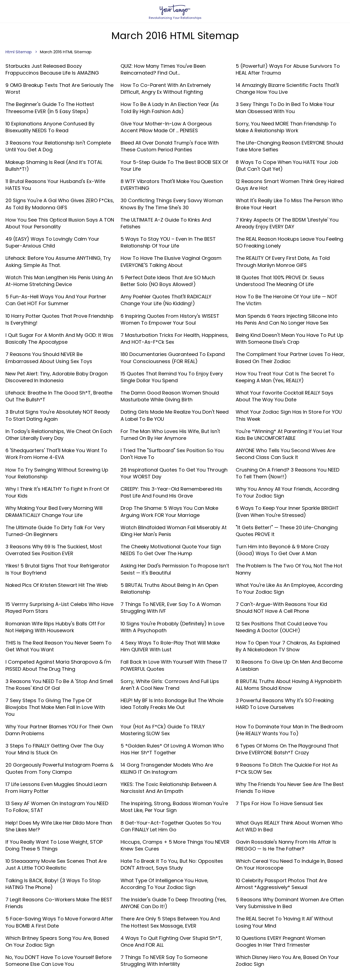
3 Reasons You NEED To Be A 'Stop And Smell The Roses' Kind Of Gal (59, 685)
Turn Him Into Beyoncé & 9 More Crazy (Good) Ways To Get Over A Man (282, 550)
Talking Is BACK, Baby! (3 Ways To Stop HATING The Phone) (53, 884)
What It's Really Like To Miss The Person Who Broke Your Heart (289, 204)
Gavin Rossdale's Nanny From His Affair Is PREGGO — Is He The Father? (286, 845)
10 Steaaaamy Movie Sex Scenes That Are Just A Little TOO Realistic (56, 864)
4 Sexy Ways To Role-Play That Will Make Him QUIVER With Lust (170, 646)
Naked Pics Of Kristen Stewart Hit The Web (57, 585)
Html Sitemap (19, 52)
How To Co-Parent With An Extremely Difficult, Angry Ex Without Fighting (166, 89)
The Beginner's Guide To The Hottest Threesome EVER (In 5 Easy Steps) (50, 108)
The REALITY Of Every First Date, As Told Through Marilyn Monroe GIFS (283, 261)
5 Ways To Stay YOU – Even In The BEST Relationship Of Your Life (168, 242)
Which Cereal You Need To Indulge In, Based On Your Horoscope (289, 864)
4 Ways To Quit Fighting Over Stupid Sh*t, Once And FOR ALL (171, 941)
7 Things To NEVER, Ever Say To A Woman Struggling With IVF (171, 608)
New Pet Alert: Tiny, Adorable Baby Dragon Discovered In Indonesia (57, 377)
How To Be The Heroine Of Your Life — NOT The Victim (287, 300)
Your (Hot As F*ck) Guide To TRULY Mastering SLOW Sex (163, 730)
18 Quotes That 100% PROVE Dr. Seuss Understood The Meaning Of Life (280, 281)
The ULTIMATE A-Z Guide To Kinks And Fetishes (166, 223)
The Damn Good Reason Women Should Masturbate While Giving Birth (170, 396)
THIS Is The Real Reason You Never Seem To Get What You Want (59, 646)
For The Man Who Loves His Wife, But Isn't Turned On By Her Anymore (170, 435)
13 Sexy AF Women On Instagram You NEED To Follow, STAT (57, 807)
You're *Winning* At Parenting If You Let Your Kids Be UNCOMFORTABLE (289, 435)
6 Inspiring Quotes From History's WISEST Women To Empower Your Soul (170, 319)
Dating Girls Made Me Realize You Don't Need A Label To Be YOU (175, 415)
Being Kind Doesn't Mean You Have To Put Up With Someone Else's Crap (290, 339)
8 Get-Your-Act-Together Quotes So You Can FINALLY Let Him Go (171, 826)
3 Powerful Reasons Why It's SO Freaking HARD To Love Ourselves (285, 704)
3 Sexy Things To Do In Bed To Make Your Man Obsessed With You (285, 108)
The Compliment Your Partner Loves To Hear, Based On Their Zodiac (290, 358)
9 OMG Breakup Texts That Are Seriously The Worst (59, 89)
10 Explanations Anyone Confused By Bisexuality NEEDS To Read (50, 127)
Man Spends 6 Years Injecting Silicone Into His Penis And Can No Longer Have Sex (287, 319)
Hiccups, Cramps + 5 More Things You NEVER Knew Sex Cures (175, 845)
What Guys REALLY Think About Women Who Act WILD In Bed (289, 826)
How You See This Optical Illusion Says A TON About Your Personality (60, 223)
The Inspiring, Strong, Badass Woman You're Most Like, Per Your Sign (174, 807)
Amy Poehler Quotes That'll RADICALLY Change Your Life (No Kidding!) (166, 300)
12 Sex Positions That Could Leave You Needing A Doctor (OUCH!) (282, 627)
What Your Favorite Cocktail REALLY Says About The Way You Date (285, 396)
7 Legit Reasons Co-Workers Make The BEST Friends (59, 903)
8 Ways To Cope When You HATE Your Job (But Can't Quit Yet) (287, 166)
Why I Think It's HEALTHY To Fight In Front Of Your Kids (57, 492)
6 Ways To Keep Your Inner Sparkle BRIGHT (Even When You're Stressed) (287, 511)
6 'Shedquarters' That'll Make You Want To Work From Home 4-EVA (56, 454)
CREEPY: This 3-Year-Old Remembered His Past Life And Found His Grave (171, 492)
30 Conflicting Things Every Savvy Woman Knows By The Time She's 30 (172, 204)
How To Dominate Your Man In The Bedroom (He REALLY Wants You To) (289, 730)
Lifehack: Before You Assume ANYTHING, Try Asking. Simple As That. (58, 261)
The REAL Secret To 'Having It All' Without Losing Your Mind (284, 922)
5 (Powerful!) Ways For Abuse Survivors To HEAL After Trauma (288, 69)
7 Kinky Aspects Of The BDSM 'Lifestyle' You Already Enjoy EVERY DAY (287, 223)
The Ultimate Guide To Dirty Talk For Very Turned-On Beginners (55, 531)
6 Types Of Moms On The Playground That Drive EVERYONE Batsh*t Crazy (287, 749)
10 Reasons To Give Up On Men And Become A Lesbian (289, 665)
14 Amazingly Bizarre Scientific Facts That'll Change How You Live (287, 89)
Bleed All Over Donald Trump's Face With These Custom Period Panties (170, 146)
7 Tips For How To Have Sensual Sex (279, 803)
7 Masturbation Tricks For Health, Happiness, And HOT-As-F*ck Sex (175, 339)
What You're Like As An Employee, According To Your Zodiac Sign (289, 588)
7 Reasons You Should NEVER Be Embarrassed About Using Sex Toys (49, 358)
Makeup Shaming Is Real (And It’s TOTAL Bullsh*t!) (54, 166)
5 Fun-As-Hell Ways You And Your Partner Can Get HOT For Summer (56, 300)
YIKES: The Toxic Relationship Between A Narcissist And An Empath (169, 788)
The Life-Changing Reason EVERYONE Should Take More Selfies (289, 146)
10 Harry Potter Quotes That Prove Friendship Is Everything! (59, 319)
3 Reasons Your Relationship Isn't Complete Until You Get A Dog (58, 146)
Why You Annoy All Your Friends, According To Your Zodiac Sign (287, 492)
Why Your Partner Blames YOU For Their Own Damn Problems (59, 730)
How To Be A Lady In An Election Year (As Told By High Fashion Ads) (170, 108)
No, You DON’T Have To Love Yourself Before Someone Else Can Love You (59, 961)
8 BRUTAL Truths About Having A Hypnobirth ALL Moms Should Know (289, 685)
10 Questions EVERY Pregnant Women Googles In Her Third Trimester (281, 941)
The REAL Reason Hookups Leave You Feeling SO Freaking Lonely (289, 242)
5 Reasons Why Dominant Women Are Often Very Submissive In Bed (290, 903)
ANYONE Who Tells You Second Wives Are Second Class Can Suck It (285, 454)
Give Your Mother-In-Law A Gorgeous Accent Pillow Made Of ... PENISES (166, 127)
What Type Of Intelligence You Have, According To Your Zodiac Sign (164, 884)
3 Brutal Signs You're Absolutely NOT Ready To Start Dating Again (58, 415)
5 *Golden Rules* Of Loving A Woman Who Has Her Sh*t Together (172, 749)
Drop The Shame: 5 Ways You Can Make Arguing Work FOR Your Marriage (169, 511)
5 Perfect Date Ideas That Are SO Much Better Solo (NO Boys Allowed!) (168, 281)
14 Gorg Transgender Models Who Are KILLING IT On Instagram (167, 768)
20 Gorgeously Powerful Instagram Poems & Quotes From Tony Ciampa (59, 768)
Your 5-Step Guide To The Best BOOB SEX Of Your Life (174, 166)
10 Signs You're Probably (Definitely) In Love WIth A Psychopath (173, 627)
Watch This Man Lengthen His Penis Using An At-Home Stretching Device (59, 281)
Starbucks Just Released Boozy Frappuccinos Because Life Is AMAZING (52, 69)
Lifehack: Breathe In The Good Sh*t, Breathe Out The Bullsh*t (59, 396)
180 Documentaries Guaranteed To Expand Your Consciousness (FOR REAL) (173, 358)
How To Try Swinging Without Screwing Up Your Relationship (57, 473)
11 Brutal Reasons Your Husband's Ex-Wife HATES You (55, 185)
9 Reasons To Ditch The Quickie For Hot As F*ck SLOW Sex (287, 768)
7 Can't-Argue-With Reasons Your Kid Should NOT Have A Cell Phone (281, 608)
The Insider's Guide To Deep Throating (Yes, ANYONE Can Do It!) (173, 903)
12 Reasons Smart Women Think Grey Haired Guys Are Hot (290, 185)
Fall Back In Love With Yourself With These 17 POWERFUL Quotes (174, 665)
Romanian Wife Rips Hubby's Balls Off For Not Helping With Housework (55, 627)
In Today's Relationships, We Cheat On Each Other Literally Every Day (59, 435)
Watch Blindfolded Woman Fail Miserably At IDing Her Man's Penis (174, 531)
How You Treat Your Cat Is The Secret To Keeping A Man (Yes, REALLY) (285, 377)
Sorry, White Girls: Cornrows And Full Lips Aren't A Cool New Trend (170, 685)
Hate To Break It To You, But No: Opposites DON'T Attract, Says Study (172, 864)
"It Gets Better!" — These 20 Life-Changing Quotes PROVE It (287, 531)
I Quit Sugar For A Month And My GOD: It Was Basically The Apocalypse (59, 339)
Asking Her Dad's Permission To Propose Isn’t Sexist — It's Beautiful (175, 569)
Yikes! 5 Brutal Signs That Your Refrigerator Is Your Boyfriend (58, 569)
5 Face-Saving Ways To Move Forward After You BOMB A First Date (59, 922)
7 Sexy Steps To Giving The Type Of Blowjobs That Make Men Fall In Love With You (55, 707)
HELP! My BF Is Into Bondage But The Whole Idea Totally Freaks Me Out (172, 704)
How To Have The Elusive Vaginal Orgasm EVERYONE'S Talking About (171, 261)
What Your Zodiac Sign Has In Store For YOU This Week (289, 415)
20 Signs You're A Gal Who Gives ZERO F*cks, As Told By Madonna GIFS (60, 204)
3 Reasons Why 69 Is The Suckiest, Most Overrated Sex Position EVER (54, 550)
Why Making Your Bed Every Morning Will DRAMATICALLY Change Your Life (54, 511)
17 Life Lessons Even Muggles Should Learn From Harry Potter (56, 788)
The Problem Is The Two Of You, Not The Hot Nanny (289, 569)
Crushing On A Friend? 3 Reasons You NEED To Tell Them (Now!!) (288, 473)
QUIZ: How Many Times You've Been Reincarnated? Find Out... (163, 69)
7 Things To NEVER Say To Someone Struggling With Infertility (164, 961)
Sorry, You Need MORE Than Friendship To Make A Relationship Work (286, 127)
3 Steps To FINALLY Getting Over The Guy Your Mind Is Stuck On (55, 749)
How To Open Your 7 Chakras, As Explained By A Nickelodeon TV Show (288, 646)
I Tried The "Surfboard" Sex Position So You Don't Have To (172, 454)
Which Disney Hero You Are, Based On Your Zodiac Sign (287, 961)
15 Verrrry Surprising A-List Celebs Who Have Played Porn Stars (59, 608)
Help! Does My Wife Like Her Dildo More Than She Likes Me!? (59, 826)
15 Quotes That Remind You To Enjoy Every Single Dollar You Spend (172, 377)
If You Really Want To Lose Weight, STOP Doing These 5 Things (54, 845)
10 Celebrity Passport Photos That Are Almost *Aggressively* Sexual (281, 884)
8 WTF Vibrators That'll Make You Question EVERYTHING (172, 185)
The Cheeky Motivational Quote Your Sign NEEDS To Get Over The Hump (171, 550)
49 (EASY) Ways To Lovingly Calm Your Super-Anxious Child (52, 242)
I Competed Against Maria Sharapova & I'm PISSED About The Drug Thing (58, 665)
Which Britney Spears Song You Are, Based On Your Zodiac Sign (57, 941)
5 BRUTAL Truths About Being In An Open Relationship (169, 588)
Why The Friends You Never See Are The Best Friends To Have (290, 788)
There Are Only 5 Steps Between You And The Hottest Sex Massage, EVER (170, 922)
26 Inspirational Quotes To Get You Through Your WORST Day (174, 473)
